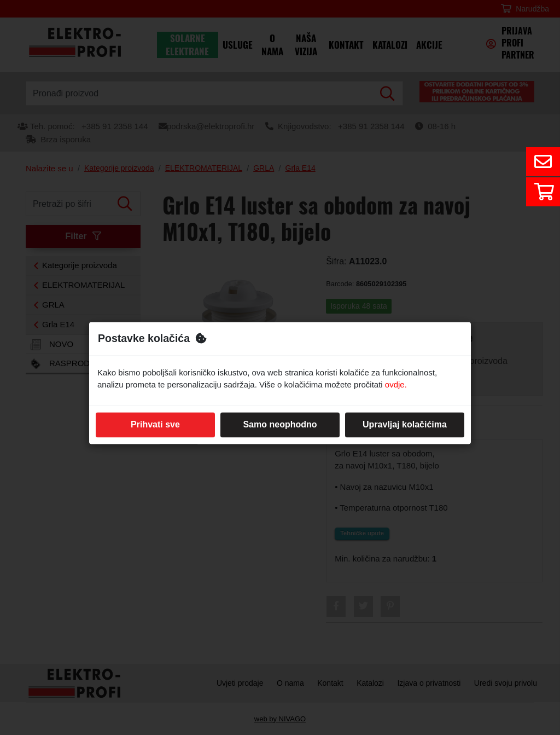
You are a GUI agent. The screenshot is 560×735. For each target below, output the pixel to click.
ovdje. (396, 385)
